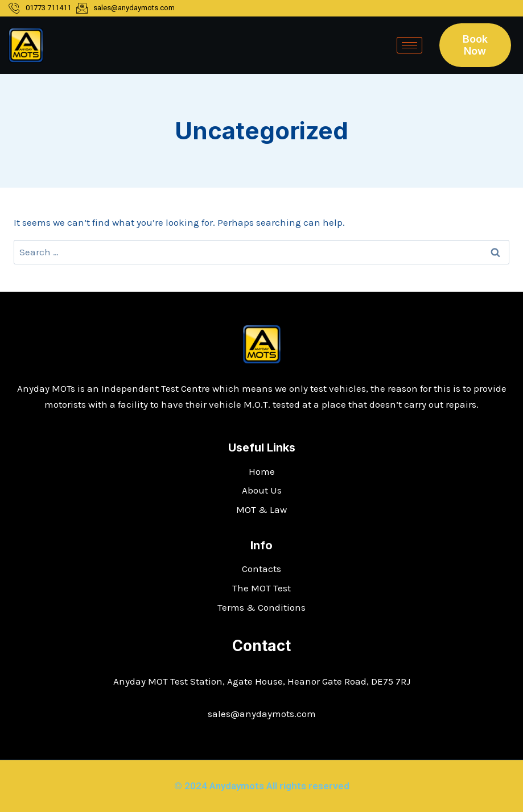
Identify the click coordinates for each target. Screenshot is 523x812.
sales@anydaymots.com (262, 714)
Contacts (261, 569)
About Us (262, 490)
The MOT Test (261, 588)
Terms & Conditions (261, 607)
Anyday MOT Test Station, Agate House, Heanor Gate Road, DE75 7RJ (262, 681)
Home (262, 471)
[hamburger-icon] (409, 45)
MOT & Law (261, 509)
